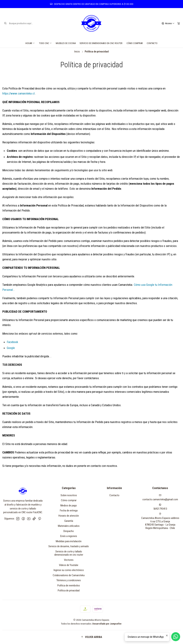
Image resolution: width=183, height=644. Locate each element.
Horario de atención (69, 516)
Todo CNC (45, 43)
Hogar (30, 43)
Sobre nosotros (69, 495)
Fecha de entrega (69, 511)
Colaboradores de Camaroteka (69, 575)
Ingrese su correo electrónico (69, 570)
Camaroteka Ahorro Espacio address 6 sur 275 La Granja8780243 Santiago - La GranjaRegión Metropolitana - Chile (160, 521)
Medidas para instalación (69, 541)
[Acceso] (168, 23)
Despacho (69, 531)
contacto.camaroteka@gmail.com (160, 498)
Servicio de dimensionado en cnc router (101, 43)
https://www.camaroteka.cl (18, 93)
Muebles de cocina (66, 43)
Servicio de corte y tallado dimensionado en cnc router (69, 553)
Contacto (152, 43)
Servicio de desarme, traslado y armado (69, 546)
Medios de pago (69, 506)
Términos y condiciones (69, 580)
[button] (92, 637)
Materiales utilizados (69, 526)
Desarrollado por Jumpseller (107, 624)
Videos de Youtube (69, 565)
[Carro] (179, 23)
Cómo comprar (135, 43)
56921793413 (160, 507)
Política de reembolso (69, 585)
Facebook (12, 342)
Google (11, 348)
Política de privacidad (69, 590)
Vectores (69, 560)
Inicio (77, 52)
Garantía (69, 521)
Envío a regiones (69, 536)
